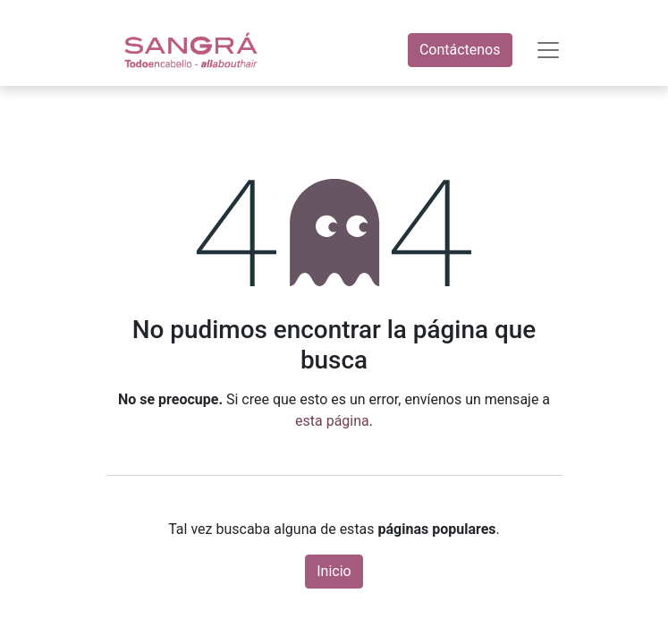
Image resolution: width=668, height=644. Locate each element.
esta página (332, 421)
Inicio (334, 571)
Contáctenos (460, 50)
